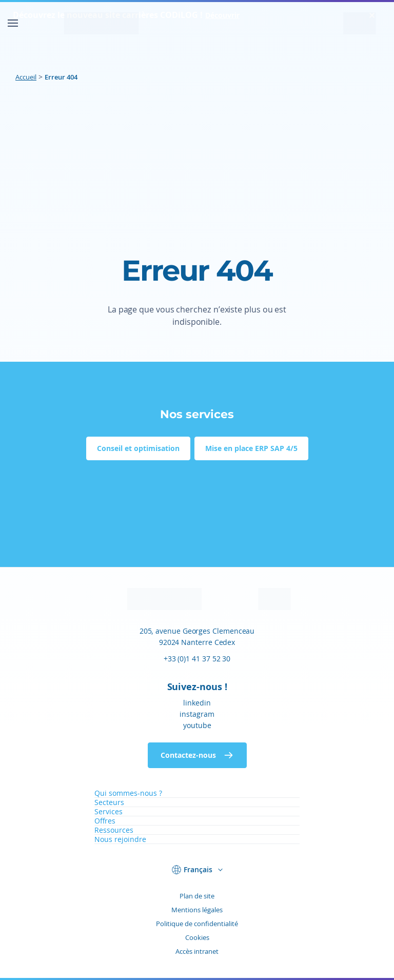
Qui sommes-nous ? (128, 793)
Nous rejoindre (120, 839)
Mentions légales (197, 910)
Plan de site (197, 896)
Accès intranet (197, 951)
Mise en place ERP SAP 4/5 (251, 448)
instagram (197, 714)
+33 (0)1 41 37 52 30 (197, 659)
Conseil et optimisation (138, 448)
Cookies (197, 937)
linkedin (197, 703)
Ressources (114, 830)
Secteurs (109, 802)
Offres (105, 821)
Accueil (26, 77)
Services (109, 811)
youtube (197, 725)
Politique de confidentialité (197, 924)
